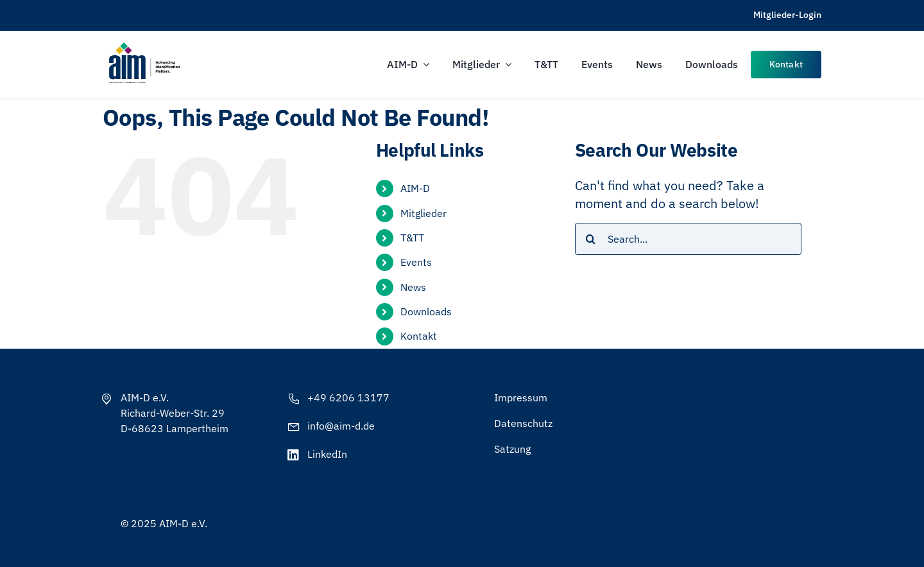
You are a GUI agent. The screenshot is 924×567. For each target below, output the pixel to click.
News (413, 287)
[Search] (591, 239)
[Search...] (688, 239)
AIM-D (415, 188)
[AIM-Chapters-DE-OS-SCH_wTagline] (144, 47)
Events (416, 262)
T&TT (412, 238)
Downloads (426, 311)
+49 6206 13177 (348, 397)
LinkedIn (327, 454)
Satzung (512, 449)
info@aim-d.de (341, 426)
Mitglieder (424, 213)
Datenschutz (523, 423)
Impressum (521, 397)
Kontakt (419, 336)
